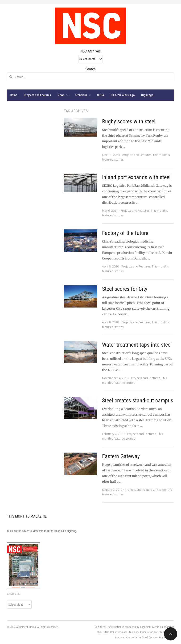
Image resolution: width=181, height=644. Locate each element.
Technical (81, 95)
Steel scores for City (125, 289)
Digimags (147, 95)
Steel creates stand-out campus (138, 401)
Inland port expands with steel (136, 177)
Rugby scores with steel (129, 122)
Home (14, 95)
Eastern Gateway (121, 456)
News (61, 95)
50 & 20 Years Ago (123, 95)
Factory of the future (125, 233)
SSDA (101, 95)
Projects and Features (37, 95)
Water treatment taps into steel (137, 345)
